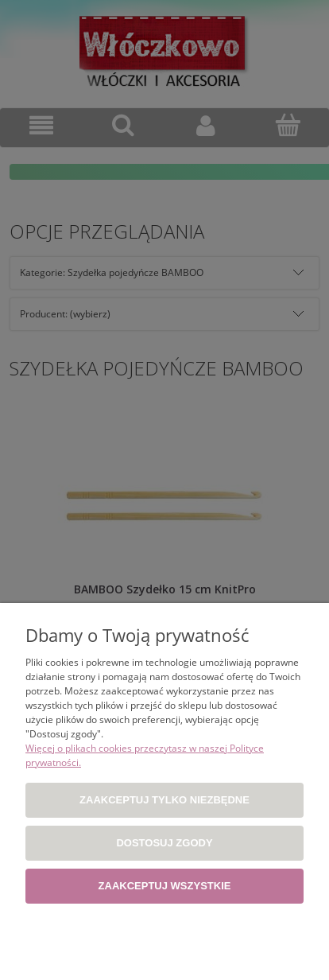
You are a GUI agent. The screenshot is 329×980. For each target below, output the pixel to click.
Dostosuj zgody (164, 843)
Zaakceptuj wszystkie (165, 886)
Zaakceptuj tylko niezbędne (164, 800)
